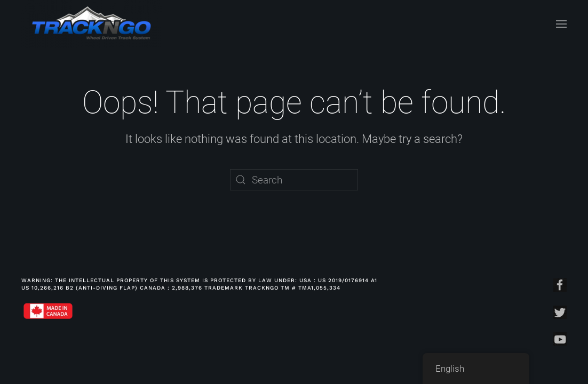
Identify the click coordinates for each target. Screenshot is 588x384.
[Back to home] (92, 24)
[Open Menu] (561, 24)
